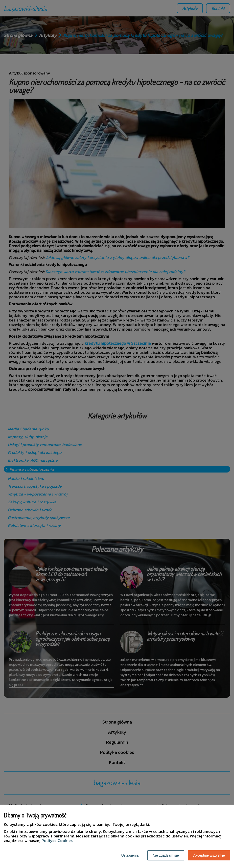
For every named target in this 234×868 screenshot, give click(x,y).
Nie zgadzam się (166, 855)
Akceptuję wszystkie (209, 855)
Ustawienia (130, 855)
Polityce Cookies (57, 840)
